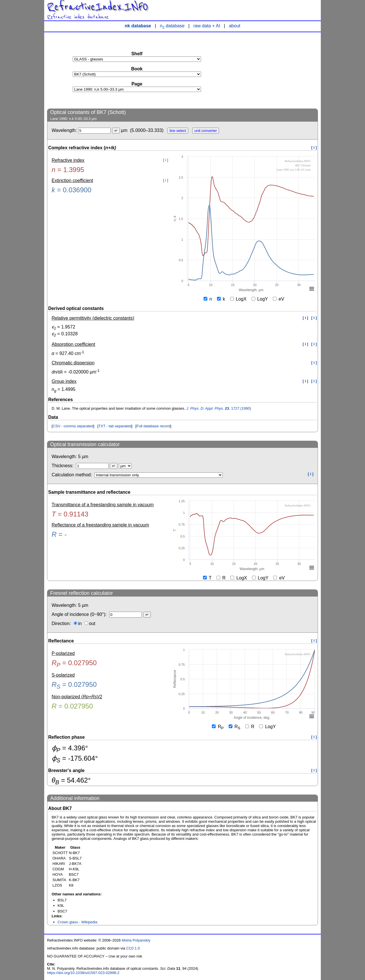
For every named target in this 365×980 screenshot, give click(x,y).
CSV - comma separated (73, 426)
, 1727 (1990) (219, 408)
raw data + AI (207, 26)
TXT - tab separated (115, 426)
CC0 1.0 (133, 948)
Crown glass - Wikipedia (77, 922)
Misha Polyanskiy (136, 940)
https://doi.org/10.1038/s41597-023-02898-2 (83, 973)
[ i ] (314, 147)
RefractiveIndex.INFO (98, 7)
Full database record (153, 426)
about (235, 26)
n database (172, 26)
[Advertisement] (275, 70)
